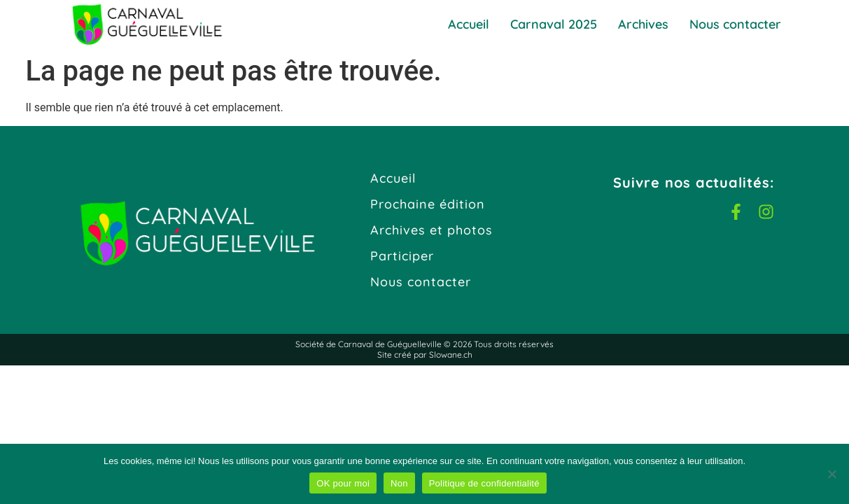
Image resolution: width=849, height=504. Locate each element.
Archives (643, 24)
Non (399, 483)
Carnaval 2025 (554, 24)
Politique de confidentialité (484, 483)
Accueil (469, 24)
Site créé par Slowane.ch (425, 355)
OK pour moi (343, 483)
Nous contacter (735, 24)
